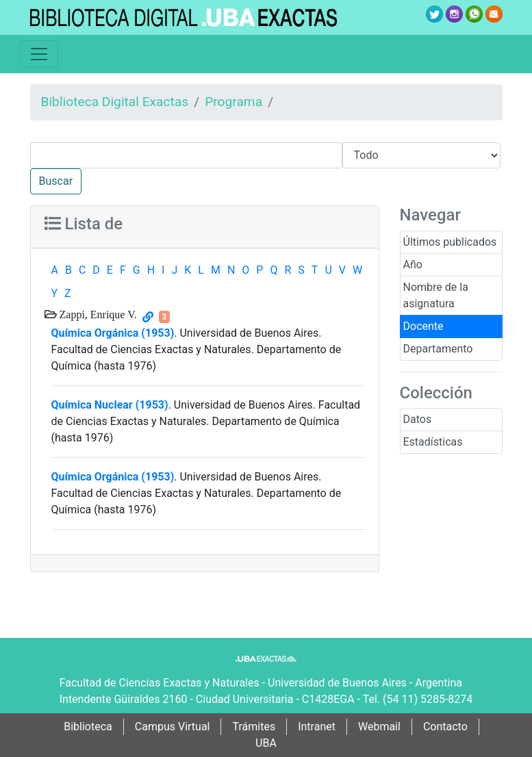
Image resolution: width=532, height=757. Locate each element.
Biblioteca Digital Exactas (115, 102)
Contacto (445, 727)
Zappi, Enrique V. (97, 314)
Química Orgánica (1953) (113, 333)
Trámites (254, 727)
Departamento (438, 349)
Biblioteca (88, 727)
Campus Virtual (173, 727)
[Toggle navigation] (39, 54)
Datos (418, 419)
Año (413, 265)
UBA (266, 743)
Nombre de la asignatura (436, 295)
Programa (233, 102)
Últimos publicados (450, 242)
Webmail (379, 727)
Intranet (317, 727)
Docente (423, 326)
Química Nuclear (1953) (110, 405)
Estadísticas (433, 442)
